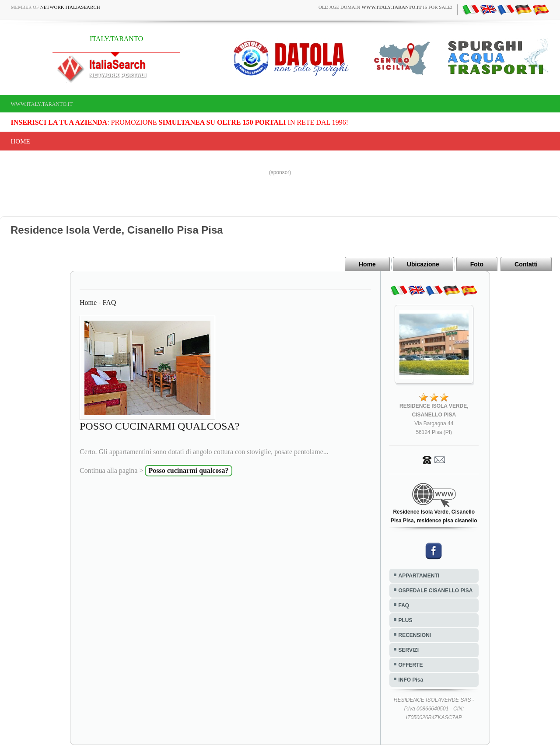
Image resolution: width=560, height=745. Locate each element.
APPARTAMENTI (419, 576)
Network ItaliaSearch (70, 7)
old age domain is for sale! (386, 7)
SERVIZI (409, 650)
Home (21, 141)
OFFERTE (411, 665)
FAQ (109, 303)
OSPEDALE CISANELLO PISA (436, 591)
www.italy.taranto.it (42, 104)
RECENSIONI (415, 635)
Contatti (526, 264)
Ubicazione (423, 264)
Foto (477, 264)
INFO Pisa (411, 680)
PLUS (406, 620)
